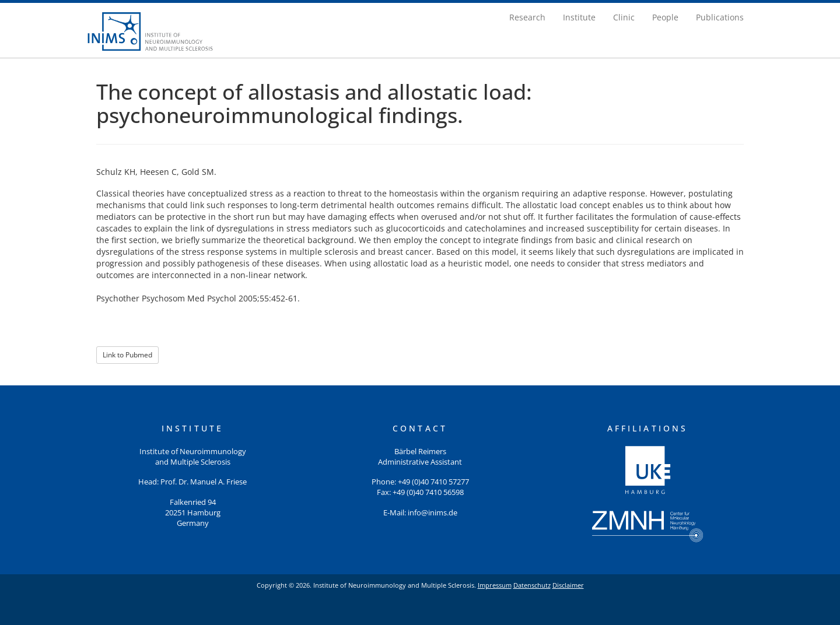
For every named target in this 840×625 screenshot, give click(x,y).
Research (527, 17)
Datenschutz (532, 585)
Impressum (495, 585)
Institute (579, 17)
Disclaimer (568, 585)
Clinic (624, 17)
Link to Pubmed (127, 355)
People (665, 17)
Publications (720, 17)
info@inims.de (433, 513)
